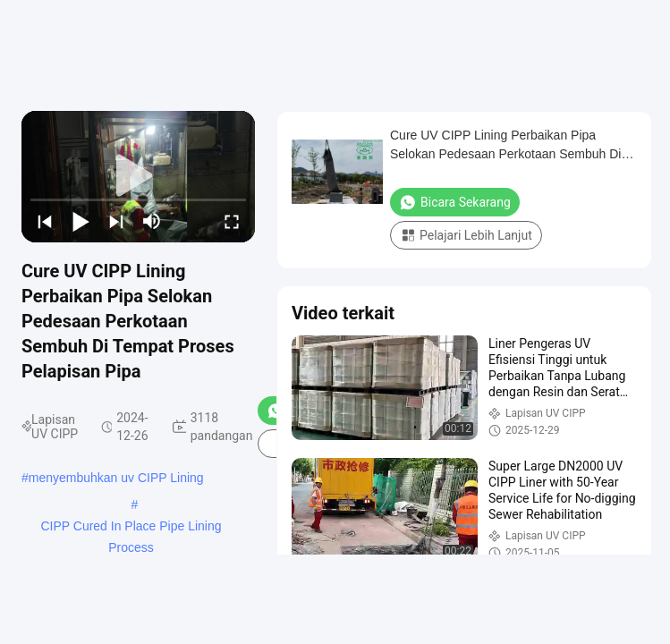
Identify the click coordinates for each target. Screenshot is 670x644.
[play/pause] (81, 221)
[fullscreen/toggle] (232, 221)
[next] (116, 221)
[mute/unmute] (152, 221)
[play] (139, 176)
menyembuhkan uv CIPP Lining (116, 478)
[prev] (45, 221)
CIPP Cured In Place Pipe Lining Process (131, 528)
